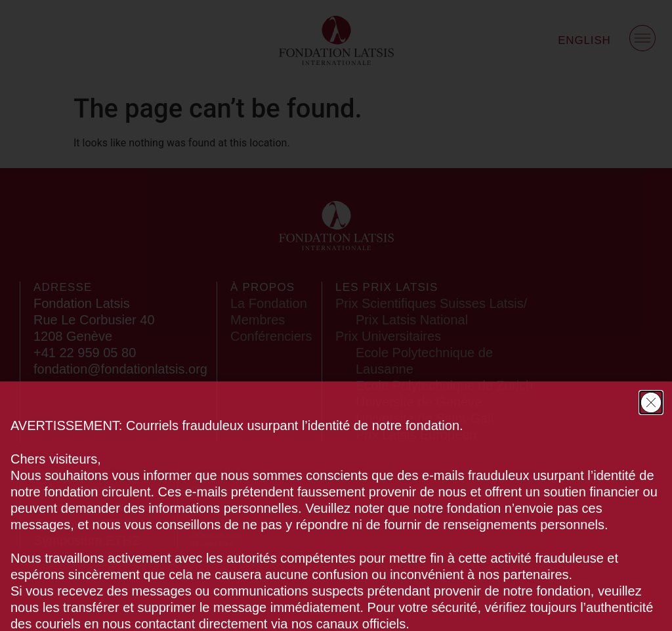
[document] (336, 315)
